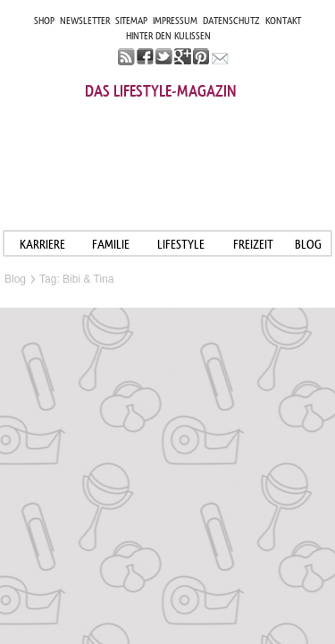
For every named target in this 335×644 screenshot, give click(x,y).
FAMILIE (111, 244)
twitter (164, 57)
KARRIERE (42, 244)
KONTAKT (283, 21)
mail (220, 57)
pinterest (201, 57)
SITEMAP (131, 21)
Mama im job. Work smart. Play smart (168, 150)
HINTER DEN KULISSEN (168, 36)
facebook (145, 57)
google (183, 57)
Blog (15, 279)
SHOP (44, 21)
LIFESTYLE (181, 244)
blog (308, 244)
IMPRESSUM (175, 21)
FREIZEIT (253, 244)
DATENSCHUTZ (231, 21)
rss (126, 57)
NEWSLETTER (85, 21)
